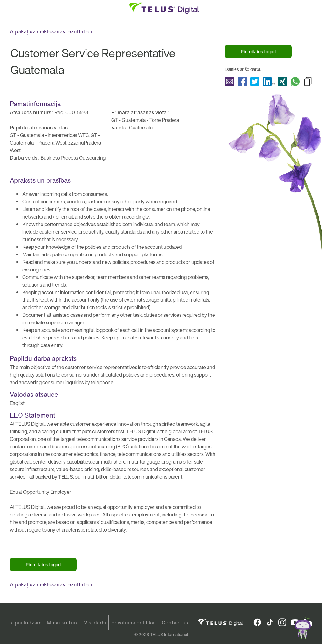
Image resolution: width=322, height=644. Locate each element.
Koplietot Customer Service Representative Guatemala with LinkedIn (269, 82)
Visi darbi (95, 623)
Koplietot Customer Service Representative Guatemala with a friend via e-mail (230, 82)
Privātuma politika (133, 623)
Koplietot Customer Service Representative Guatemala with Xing (283, 82)
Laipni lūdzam (25, 623)
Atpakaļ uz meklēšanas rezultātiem (52, 31)
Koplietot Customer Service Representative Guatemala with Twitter (255, 82)
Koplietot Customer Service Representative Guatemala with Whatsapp (295, 82)
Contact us (175, 623)
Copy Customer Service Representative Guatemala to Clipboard (308, 82)
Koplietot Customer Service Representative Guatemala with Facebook (242, 82)
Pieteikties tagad (258, 51)
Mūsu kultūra (63, 623)
